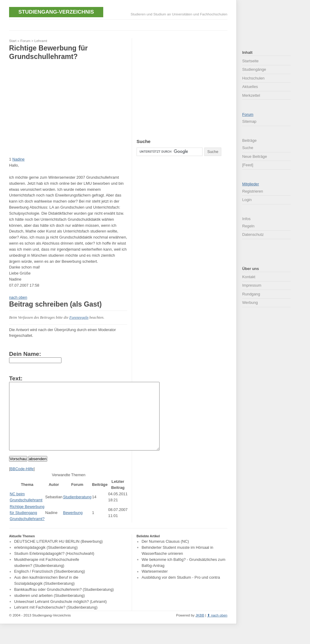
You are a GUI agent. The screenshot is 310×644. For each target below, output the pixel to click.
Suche (248, 148)
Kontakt (249, 277)
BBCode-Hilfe (22, 482)
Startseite (250, 61)
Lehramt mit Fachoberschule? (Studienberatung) (56, 621)
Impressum (252, 285)
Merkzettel (251, 95)
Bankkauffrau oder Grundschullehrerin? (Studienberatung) (64, 603)
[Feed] (248, 165)
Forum (25, 41)
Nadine (19, 159)
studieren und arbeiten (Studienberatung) (49, 609)
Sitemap (249, 121)
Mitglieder (251, 184)
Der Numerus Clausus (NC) (165, 555)
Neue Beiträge (255, 156)
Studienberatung (77, 511)
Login (247, 200)
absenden (38, 472)
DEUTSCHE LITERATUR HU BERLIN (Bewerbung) (59, 555)
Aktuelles (250, 87)
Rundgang (251, 294)
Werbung (250, 302)
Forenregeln (79, 317)
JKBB (200, 629)
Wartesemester (155, 585)
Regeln (248, 226)
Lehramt (41, 41)
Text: (16, 378)
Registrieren (253, 191)
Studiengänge (254, 69)
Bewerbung (73, 526)
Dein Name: (25, 354)
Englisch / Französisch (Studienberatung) (50, 585)
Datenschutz (253, 234)
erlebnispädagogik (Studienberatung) (46, 561)
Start (13, 41)
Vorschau (18, 472)
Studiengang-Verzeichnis (56, 12)
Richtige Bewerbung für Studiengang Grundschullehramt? (27, 526)
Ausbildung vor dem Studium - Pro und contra (181, 591)
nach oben (18, 297)
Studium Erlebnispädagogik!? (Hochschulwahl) (54, 567)
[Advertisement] (119, 24)
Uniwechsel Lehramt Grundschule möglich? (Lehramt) (61, 615)
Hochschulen (253, 78)
